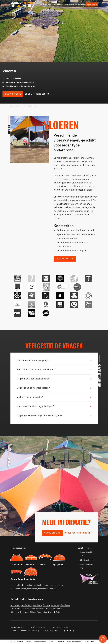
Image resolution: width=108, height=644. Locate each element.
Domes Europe (90, 642)
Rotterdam (24, 612)
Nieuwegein (58, 609)
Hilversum (40, 609)
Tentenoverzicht (18, 548)
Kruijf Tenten (63, 158)
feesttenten (32, 589)
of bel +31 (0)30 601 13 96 (38, 94)
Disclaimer (60, 642)
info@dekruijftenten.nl (59, 627)
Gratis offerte (13, 94)
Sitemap (29, 642)
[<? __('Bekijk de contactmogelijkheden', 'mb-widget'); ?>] (103, 639)
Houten (49, 609)
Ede (12, 609)
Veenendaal (42, 612)
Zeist (58, 612)
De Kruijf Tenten (17, 627)
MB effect (20, 642)
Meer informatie (65, 259)
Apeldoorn (37, 605)
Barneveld (55, 605)
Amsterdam (26, 605)
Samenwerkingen (40, 642)
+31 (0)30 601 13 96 (37, 627)
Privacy (51, 642)
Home (13, 106)
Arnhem (46, 605)
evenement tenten (18, 589)
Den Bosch (65, 605)
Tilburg (33, 612)
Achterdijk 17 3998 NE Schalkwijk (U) (25, 631)
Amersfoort (15, 605)
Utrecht (52, 612)
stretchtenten (19, 585)
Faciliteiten (22, 106)
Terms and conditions (74, 642)
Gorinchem (30, 609)
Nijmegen (15, 612)
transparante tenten (47, 589)
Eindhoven (19, 609)
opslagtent (31, 585)
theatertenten (42, 585)
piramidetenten (56, 585)
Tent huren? (92, 5)
